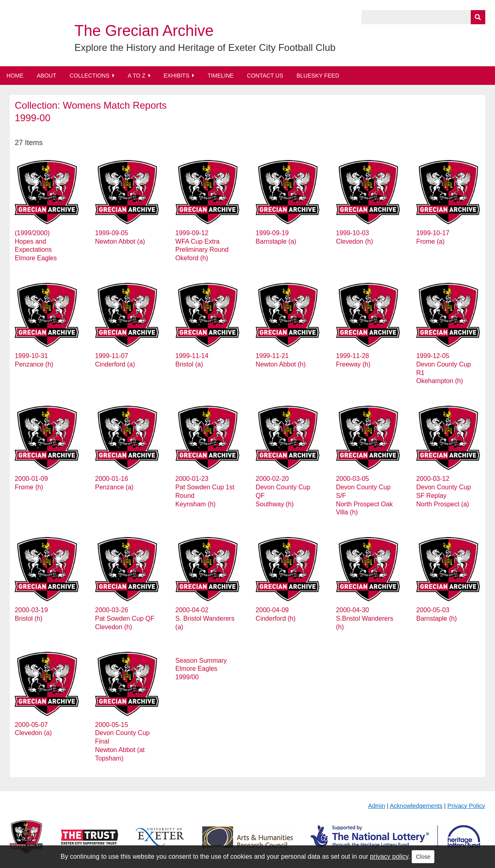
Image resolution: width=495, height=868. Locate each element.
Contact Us (265, 76)
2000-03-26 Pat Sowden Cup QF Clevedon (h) (125, 618)
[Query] (423, 17)
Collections (90, 76)
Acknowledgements (416, 806)
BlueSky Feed (318, 76)
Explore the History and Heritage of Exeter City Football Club (205, 47)
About (47, 76)
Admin (377, 806)
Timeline (221, 76)
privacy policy (389, 856)
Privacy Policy (466, 806)
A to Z (137, 76)
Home (15, 76)
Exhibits (176, 76)
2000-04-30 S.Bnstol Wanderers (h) (365, 618)
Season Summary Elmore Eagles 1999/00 (201, 669)
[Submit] (478, 17)
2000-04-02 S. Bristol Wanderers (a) (205, 618)
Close (423, 857)
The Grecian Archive (144, 31)
